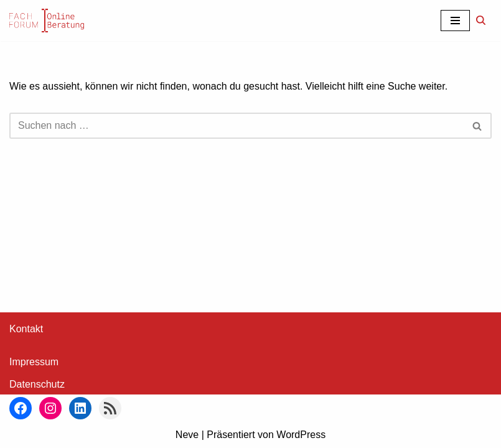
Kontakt (26, 329)
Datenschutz (37, 384)
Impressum (34, 362)
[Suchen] (481, 20)
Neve (187, 435)
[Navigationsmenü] (455, 21)
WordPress (301, 435)
